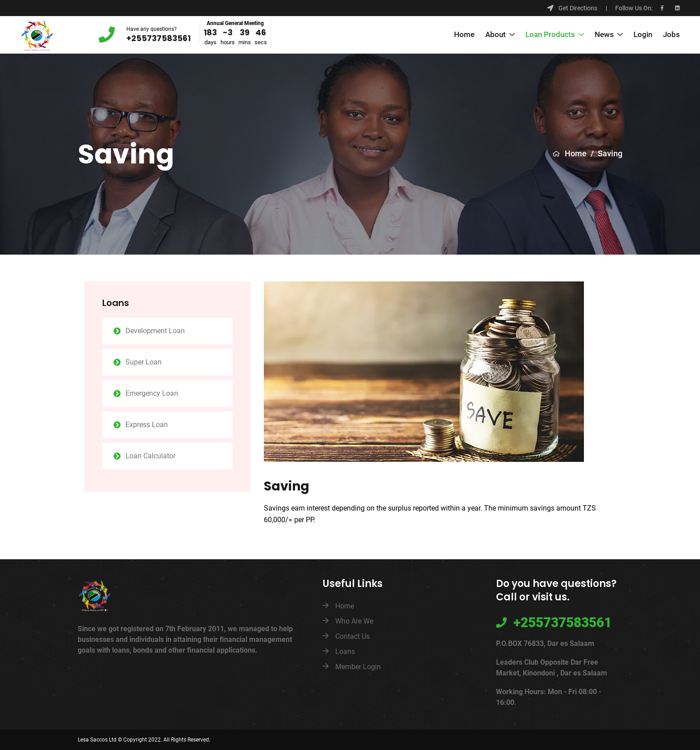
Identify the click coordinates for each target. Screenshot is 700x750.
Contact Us (352, 636)
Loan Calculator (150, 456)
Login (643, 35)
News (605, 35)
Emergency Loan (152, 393)
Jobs (671, 35)
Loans (345, 652)
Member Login (358, 667)
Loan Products (551, 35)
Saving (610, 153)
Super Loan (144, 362)
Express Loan (147, 425)
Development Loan (155, 331)
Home (464, 35)
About (496, 35)
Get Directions (572, 8)
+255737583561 (158, 38)
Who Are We (354, 621)
